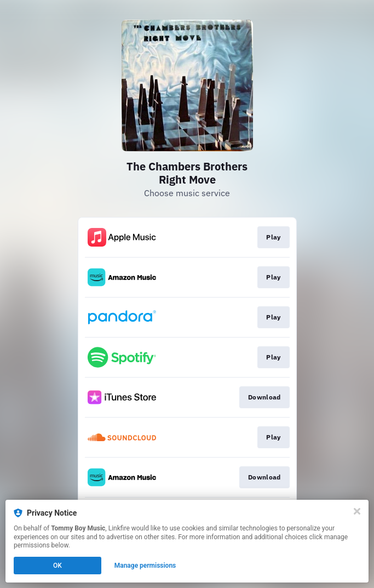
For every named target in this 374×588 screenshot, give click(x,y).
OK (57, 566)
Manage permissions (145, 566)
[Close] (357, 511)
